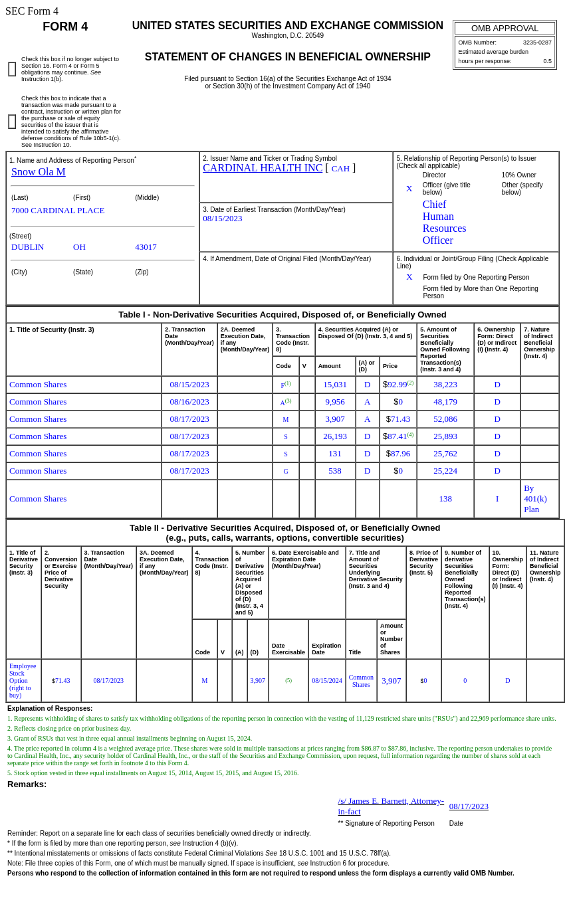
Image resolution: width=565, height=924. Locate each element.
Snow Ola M (39, 172)
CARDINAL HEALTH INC (263, 168)
